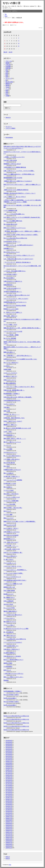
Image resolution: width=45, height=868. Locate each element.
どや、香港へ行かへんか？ (11, 542)
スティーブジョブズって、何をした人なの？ (16, 299)
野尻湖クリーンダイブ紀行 (11, 309)
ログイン (15, 11)
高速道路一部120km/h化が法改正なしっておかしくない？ (20, 193)
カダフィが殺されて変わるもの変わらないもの (17, 295)
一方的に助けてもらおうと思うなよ (14, 674)
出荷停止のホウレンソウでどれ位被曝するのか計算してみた (20, 359)
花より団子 (7, 466)
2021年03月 (9, 758)
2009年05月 (9, 825)
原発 (7, 92)
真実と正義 (7, 411)
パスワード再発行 (10, 128)
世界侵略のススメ (9, 249)
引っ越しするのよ (9, 559)
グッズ (7, 89)
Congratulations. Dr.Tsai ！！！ (12, 242)
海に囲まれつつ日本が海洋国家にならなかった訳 (17, 428)
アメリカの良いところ (10, 563)
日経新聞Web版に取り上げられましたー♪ (15, 302)
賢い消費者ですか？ (9, 597)
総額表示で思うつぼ (9, 587)
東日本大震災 (9, 82)
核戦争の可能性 (8, 663)
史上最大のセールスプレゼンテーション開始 (16, 629)
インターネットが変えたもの (12, 497)
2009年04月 (9, 827)
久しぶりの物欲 (8, 449)
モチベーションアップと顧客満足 (13, 480)
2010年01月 (9, 815)
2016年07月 (9, 777)
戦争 (7, 77)
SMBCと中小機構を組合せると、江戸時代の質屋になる (19, 174)
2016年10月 (9, 775)
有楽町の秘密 (7, 369)
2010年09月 (9, 803)
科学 (7, 94)
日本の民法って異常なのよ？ (12, 649)
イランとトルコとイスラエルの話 (13, 331)
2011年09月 (9, 785)
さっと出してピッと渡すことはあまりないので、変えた (19, 387)
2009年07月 (9, 822)
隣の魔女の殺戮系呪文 (10, 383)
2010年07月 (9, 806)
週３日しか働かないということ (12, 442)
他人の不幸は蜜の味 (9, 463)
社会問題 (8, 66)
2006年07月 (9, 842)
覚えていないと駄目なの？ (11, 363)
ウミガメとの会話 (9, 490)
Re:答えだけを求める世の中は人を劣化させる (16, 716)
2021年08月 (9, 753)
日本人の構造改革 (9, 601)
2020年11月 (9, 761)
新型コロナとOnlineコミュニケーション (15, 228)
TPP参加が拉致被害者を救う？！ (13, 292)
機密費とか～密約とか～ (10, 425)
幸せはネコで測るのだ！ (10, 556)
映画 (7, 91)
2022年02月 (9, 751)
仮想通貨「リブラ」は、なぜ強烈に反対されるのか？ (18, 245)
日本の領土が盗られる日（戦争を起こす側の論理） (18, 397)
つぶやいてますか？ (9, 404)
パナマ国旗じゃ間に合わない (12, 459)
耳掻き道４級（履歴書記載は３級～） (14, 390)
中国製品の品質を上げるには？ (12, 470)
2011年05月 (9, 792)
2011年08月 (9, 787)
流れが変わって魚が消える (11, 494)
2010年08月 (9, 804)
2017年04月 (9, 772)
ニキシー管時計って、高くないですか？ (15, 197)
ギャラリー (9, 127)
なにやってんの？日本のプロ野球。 (14, 573)
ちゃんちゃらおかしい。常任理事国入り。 (15, 570)
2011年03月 (9, 796)
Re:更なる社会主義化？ (10, 698)
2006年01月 (9, 848)
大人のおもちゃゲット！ (10, 452)
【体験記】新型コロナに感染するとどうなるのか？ (18, 181)
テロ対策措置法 (8, 667)
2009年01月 (9, 830)
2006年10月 (9, 839)
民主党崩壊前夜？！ (9, 435)
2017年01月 (9, 773)
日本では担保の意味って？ (11, 646)
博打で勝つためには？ (10, 636)
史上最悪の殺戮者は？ (10, 653)
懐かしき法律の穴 (9, 473)
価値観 (7, 63)
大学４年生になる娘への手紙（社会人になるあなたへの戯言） (21, 235)
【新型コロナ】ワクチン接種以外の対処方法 (16, 190)
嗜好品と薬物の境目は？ (10, 611)
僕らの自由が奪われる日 (10, 224)
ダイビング (9, 78)
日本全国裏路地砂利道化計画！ (12, 400)
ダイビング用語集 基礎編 (11, 335)
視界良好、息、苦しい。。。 (12, 414)
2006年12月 (9, 837)
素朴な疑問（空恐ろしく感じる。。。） (15, 438)
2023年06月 (9, 742)
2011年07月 (9, 789)
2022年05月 (9, 746)
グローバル (9, 61)
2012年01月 (9, 782)
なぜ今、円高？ (8, 432)
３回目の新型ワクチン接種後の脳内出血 (15, 167)
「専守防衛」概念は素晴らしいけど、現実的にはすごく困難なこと (22, 231)
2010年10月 (9, 801)
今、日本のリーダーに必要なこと (13, 312)
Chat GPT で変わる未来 (10, 160)
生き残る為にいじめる (10, 483)
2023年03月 (9, 744)
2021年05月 (9, 756)
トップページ (7, 11)
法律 (7, 72)
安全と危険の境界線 (9, 591)
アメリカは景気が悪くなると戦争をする (15, 639)
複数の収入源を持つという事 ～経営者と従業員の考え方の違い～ (22, 328)
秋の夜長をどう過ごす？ (10, 376)
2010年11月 (9, 799)
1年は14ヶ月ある (8, 604)
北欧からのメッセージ (10, 380)
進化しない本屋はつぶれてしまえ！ (14, 677)
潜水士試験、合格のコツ (10, 316)
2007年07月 (9, 834)
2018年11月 (9, 770)
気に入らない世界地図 (10, 338)
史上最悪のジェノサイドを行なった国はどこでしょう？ (19, 255)
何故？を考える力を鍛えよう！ (12, 288)
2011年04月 (9, 794)
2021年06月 (9, 754)
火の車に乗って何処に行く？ (12, 477)
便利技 (7, 85)
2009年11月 (9, 818)
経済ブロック (7, 670)
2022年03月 (9, 749)
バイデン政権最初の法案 (10, 210)
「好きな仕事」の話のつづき (12, 549)
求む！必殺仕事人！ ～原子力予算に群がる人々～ (18, 356)
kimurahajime (9, 137)
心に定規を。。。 (9, 366)
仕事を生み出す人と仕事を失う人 (13, 281)
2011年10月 (9, 784)
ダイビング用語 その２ (10, 325)
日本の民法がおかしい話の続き (12, 656)
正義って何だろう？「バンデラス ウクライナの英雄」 (19, 171)
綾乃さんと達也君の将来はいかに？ (14, 660)
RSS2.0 (8, 858)
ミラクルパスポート (9, 618)
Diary (6, 16)
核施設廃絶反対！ (9, 285)
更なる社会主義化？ (9, 278)
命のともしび (7, 511)
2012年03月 (9, 779)
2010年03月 (9, 811)
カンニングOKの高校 (9, 504)
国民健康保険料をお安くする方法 (13, 178)
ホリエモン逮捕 (8, 515)
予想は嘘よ (7, 407)
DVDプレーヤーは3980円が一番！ (13, 553)
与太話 (7, 87)
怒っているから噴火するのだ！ (12, 456)
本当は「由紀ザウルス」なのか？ (13, 421)
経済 (7, 73)
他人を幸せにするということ (12, 252)
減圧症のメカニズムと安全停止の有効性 (15, 306)
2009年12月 (9, 817)
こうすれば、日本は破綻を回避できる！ (15, 271)
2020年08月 (9, 763)
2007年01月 (9, 836)
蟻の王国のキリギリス (10, 622)
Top (6, 14)
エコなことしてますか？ (10, 373)
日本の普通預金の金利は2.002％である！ (15, 580)
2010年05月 (9, 808)
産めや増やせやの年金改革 (11, 535)
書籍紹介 (8, 84)
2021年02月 (9, 760)
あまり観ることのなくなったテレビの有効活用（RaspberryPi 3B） (22, 217)
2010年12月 (9, 798)
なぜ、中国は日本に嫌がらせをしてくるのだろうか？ (18, 259)
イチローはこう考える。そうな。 (13, 566)
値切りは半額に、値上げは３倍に (13, 508)
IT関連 (7, 96)
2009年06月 (9, 823)
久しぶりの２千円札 (9, 608)
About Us (8, 117)
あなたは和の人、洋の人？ (11, 528)
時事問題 (8, 68)
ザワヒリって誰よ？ (9, 625)
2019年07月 (9, 768)
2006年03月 (9, 846)
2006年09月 (9, 841)
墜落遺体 (6, 680)
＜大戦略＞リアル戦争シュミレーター (14, 157)
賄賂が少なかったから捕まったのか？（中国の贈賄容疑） (20, 521)
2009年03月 (9, 829)
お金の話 (8, 65)
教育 (7, 75)
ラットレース (7, 445)
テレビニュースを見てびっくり (12, 577)
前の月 (5, 52)
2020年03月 (9, 765)
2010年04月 (9, 810)
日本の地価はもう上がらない (12, 532)
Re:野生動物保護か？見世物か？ (13, 691)
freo (10, 865)
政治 (7, 70)
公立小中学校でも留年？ (10, 274)
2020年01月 (9, 766)
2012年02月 (9, 780)
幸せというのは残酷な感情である (13, 221)
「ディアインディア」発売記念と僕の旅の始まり (17, 262)
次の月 (11, 52)
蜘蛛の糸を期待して (9, 352)
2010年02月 (9, 813)
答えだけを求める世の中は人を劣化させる (15, 238)
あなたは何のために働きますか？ (13, 615)
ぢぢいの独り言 (12, 3)
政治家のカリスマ (9, 594)
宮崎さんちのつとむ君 (10, 525)
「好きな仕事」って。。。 (11, 546)
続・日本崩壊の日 (9, 632)
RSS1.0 (8, 857)
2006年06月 (9, 844)
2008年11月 (9, 832)
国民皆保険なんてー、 (10, 539)
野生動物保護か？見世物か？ (12, 394)
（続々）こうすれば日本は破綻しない (14, 214)
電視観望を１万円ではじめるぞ (12, 164)
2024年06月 (9, 741)
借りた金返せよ (8, 487)
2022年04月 (9, 747)
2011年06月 (9, 791)
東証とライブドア (9, 518)
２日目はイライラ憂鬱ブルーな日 (13, 584)
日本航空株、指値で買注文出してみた (14, 418)
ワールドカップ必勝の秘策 (11, 501)
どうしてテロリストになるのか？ (13, 642)
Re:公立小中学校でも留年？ (11, 695)
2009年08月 (9, 820)
